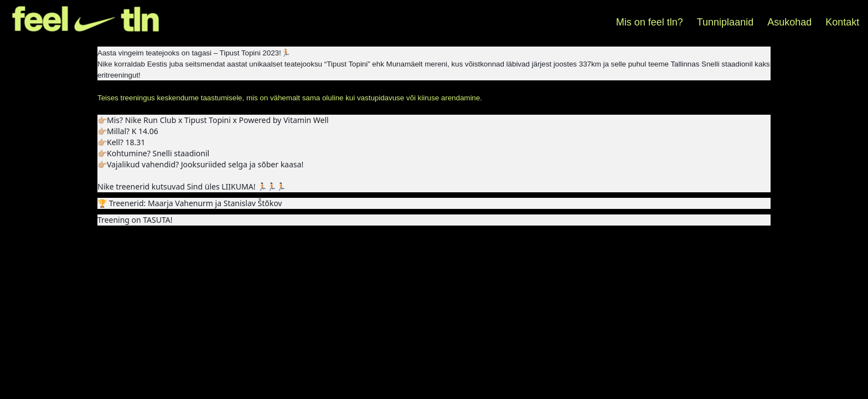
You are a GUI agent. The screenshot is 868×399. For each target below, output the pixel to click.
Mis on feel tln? (650, 22)
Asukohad (789, 22)
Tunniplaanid (725, 22)
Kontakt (842, 22)
